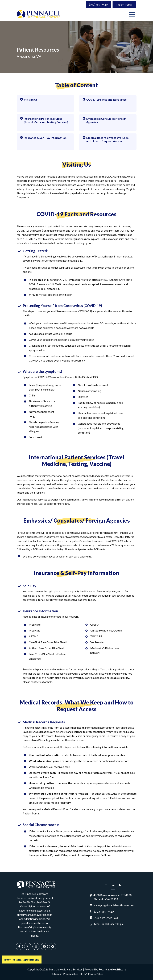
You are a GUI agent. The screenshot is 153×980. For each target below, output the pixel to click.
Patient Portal (124, 5)
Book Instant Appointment (22, 959)
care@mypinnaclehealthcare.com (114, 905)
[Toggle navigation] (133, 14)
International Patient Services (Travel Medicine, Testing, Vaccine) (44, 120)
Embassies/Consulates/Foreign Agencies (105, 120)
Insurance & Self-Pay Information (43, 138)
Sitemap (57, 974)
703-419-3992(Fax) (106, 918)
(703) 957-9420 (97, 5)
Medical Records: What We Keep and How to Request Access (106, 140)
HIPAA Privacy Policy (91, 974)
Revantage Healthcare (112, 970)
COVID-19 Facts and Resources (105, 100)
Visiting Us (29, 100)
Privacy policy (71, 974)
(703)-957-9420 (104, 912)
